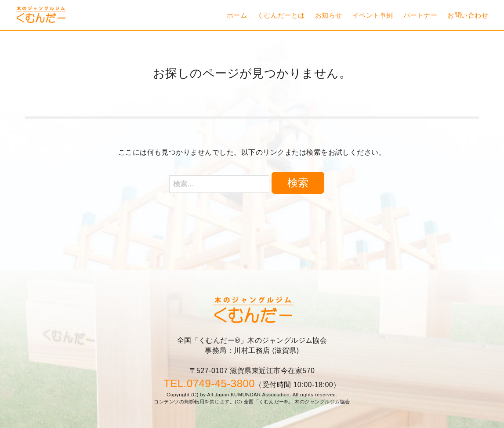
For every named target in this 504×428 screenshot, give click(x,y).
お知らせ (329, 15)
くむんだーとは (281, 15)
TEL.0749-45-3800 (209, 383)
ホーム (237, 15)
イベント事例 (373, 15)
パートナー (420, 15)
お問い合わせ (468, 15)
